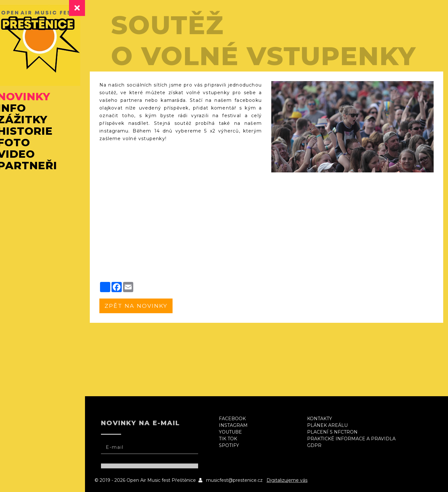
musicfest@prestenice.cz (245, 480)
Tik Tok (235, 439)
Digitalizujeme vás (298, 480)
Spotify (236, 445)
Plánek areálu (332, 425)
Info (21, 109)
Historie (35, 132)
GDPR (319, 445)
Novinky (34, 98)
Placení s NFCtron (337, 432)
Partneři (37, 167)
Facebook (239, 419)
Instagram (240, 425)
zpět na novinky (147, 306)
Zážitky (32, 121)
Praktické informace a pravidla (356, 439)
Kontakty (324, 419)
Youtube (237, 432)
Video (26, 155)
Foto (23, 144)
